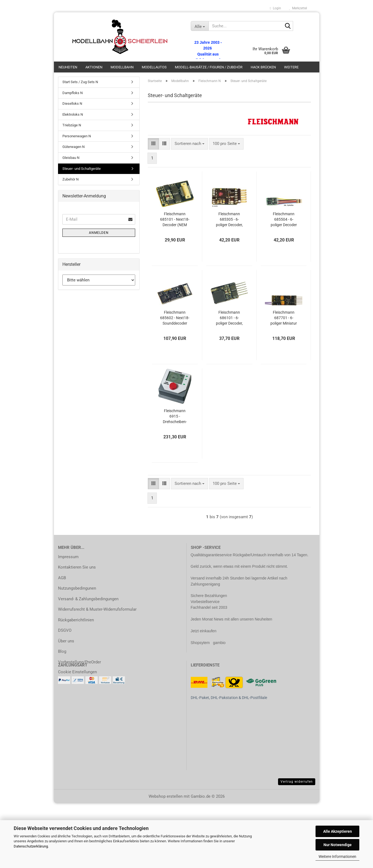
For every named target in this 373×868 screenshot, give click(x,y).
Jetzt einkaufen (204, 631)
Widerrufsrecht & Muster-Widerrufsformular (97, 609)
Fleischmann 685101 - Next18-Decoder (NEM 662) (175, 220)
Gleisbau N (71, 158)
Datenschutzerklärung (31, 846)
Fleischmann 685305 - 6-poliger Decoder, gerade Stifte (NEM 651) (229, 220)
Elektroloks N (73, 114)
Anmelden (99, 233)
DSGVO (65, 630)
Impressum (68, 557)
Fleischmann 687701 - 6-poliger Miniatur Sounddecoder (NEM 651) (284, 318)
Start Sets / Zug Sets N (80, 82)
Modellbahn (122, 67)
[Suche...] (200, 26)
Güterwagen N (73, 147)
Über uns (66, 641)
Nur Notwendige (338, 845)
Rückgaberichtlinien (76, 620)
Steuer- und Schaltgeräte (82, 169)
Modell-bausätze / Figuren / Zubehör (209, 67)
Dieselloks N (72, 104)
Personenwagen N (77, 136)
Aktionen (94, 67)
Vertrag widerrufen (297, 782)
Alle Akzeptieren (338, 831)
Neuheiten (68, 67)
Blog (62, 651)
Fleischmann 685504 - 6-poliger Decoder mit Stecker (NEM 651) (284, 220)
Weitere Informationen (337, 857)
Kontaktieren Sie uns (77, 567)
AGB (62, 578)
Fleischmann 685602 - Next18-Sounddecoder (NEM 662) (175, 318)
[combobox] (190, 144)
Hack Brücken (263, 67)
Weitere (291, 67)
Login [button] (275, 8)
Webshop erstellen (166, 796)
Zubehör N (70, 179)
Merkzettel (298, 8)
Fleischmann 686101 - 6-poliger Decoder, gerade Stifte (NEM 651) (229, 318)
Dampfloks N (73, 93)
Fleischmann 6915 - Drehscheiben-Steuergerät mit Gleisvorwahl (175, 416)
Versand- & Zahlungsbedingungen (88, 599)
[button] (153, 144)
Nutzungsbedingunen (77, 588)
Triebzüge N (72, 125)
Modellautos (154, 67)
